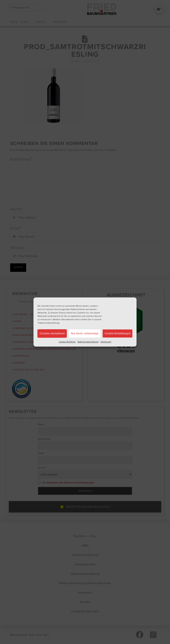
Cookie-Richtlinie (67, 342)
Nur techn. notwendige (85, 333)
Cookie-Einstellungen (118, 333)
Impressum (106, 342)
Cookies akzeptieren (52, 333)
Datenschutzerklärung (88, 342)
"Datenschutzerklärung (48, 323)
